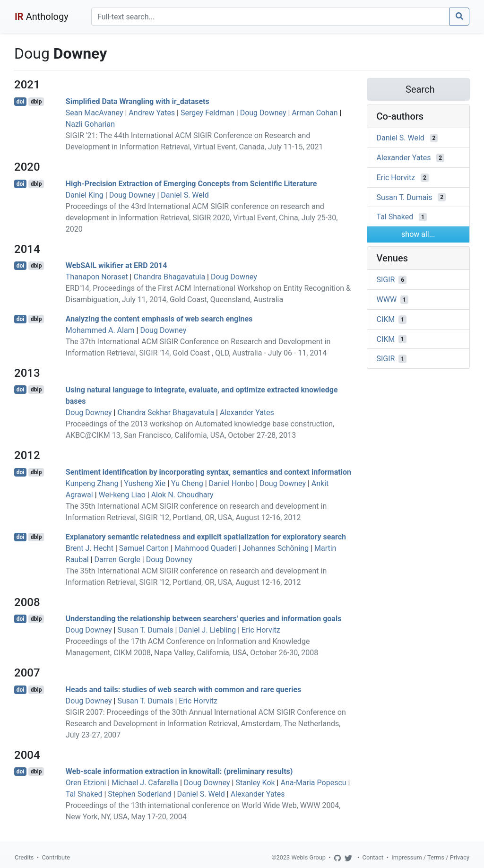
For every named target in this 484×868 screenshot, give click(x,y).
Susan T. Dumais (145, 630)
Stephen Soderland (139, 794)
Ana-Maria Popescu (313, 783)
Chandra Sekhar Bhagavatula (166, 412)
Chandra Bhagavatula (169, 277)
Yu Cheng (187, 483)
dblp (36, 102)
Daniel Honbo (232, 483)
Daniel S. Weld (185, 195)
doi (21, 102)
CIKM (386, 319)
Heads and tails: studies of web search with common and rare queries (184, 690)
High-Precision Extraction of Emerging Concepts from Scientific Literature (191, 184)
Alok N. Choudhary (182, 495)
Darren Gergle (117, 560)
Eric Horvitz (261, 630)
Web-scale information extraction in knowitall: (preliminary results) (179, 771)
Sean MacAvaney (95, 113)
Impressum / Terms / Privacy (430, 857)
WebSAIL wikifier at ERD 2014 (117, 265)
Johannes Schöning (276, 548)
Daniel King (85, 195)
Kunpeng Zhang (92, 483)
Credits (24, 857)
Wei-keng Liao (122, 495)
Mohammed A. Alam (100, 330)
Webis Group (308, 857)
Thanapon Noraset (97, 277)
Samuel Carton (144, 548)
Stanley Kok (255, 783)
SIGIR (386, 280)
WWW (387, 299)
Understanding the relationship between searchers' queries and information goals (204, 619)
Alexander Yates (247, 412)
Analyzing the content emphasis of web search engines (159, 319)
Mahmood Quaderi (206, 548)
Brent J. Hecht (90, 548)
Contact (373, 857)
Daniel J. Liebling (207, 630)
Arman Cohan (315, 113)
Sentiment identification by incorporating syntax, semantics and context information (208, 472)
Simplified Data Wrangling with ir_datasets (138, 101)
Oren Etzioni (86, 783)
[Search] (271, 17)
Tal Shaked (84, 794)
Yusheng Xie (145, 483)
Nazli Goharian (90, 124)
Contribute (56, 857)
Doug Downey (263, 113)
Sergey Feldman (207, 113)
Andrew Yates (152, 113)
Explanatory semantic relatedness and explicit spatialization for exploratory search (206, 537)
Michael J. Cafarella (145, 783)
